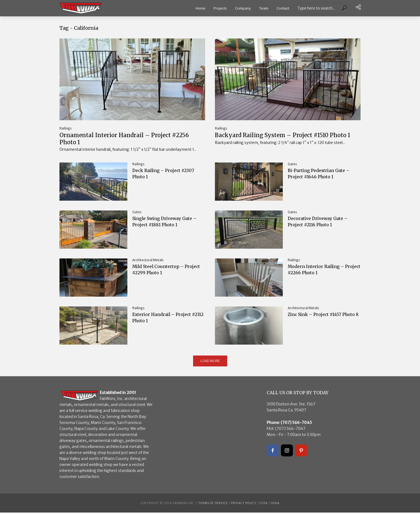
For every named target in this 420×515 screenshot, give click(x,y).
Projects (220, 8)
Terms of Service (213, 506)
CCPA (264, 506)
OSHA (275, 506)
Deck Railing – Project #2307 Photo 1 (168, 177)
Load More (210, 363)
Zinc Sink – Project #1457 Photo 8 (318, 321)
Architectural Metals (148, 262)
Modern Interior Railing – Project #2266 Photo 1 (320, 273)
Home (200, 8)
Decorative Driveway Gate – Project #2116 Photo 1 (322, 225)
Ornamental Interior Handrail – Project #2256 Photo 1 (124, 140)
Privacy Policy (244, 506)
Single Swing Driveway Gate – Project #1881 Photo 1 (167, 225)
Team (264, 8)
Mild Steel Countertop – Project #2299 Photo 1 (162, 273)
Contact (283, 8)
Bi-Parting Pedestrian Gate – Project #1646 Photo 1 (324, 177)
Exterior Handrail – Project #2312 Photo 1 (165, 321)
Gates (292, 166)
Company (243, 8)
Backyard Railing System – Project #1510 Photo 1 (282, 140)
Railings (66, 128)
